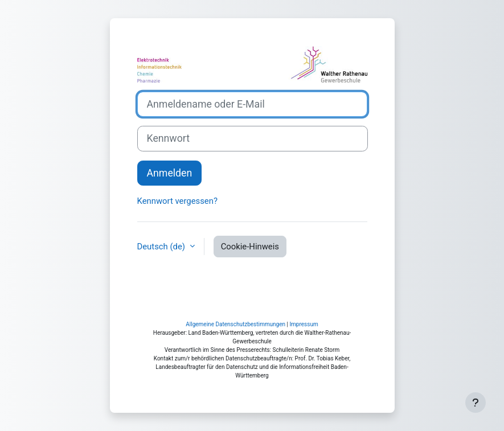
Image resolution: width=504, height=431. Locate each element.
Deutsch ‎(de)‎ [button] (162, 247)
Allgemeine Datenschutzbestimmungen (235, 324)
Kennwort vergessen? (177, 201)
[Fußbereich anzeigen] (476, 403)
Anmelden (170, 173)
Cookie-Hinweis (250, 247)
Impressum (304, 324)
